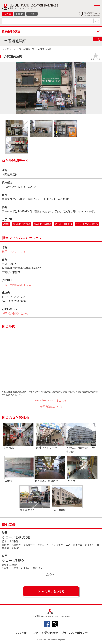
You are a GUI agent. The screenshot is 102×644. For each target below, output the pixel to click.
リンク (34, 633)
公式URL (51, 574)
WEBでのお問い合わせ (15, 313)
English (20, 14)
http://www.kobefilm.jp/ (17, 285)
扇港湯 (20, 469)
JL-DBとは (20, 633)
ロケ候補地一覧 (27, 49)
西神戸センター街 (51, 436)
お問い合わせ (50, 633)
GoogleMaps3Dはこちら (51, 400)
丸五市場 (18, 436)
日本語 (8, 14)
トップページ (9, 49)
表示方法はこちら (51, 406)
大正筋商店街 (35, 499)
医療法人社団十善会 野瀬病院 (81, 438)
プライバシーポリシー (74, 633)
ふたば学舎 (67, 499)
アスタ (82, 469)
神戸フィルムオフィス (15, 251)
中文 (32, 14)
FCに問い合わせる (53, 591)
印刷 (97, 39)
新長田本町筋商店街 (50, 469)
